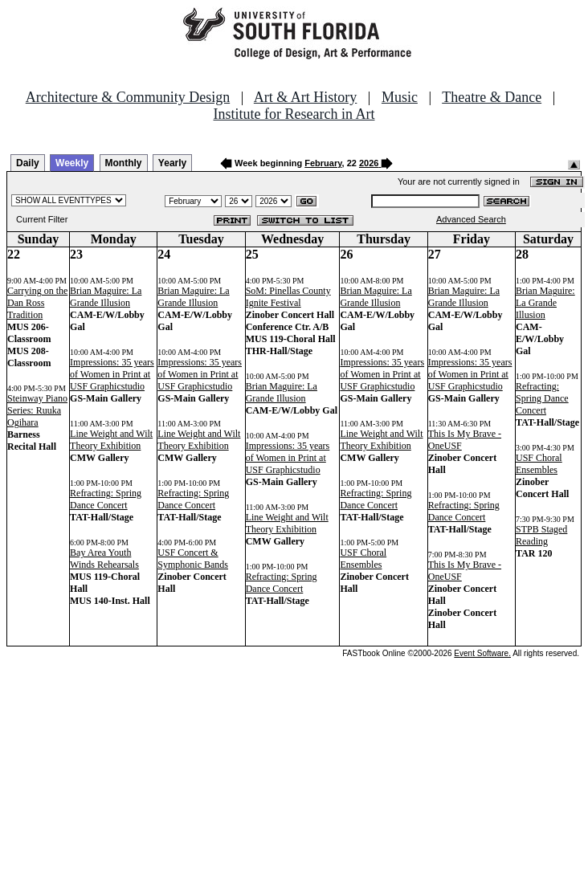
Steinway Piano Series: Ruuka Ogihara (37, 410)
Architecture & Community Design (128, 97)
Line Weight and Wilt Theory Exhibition (111, 440)
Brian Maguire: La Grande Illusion (106, 297)
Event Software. (482, 653)
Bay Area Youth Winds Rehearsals (104, 559)
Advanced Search (471, 219)
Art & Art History (306, 97)
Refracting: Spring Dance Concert (106, 499)
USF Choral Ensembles (363, 559)
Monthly (124, 163)
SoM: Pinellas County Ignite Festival (288, 297)
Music (400, 97)
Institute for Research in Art (294, 114)
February (323, 163)
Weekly (72, 163)
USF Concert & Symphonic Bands (193, 559)
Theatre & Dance (492, 97)
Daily (28, 163)
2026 (369, 163)
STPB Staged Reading (541, 535)
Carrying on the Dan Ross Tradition (37, 303)
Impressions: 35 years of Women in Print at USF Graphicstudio (112, 374)
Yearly (172, 163)
